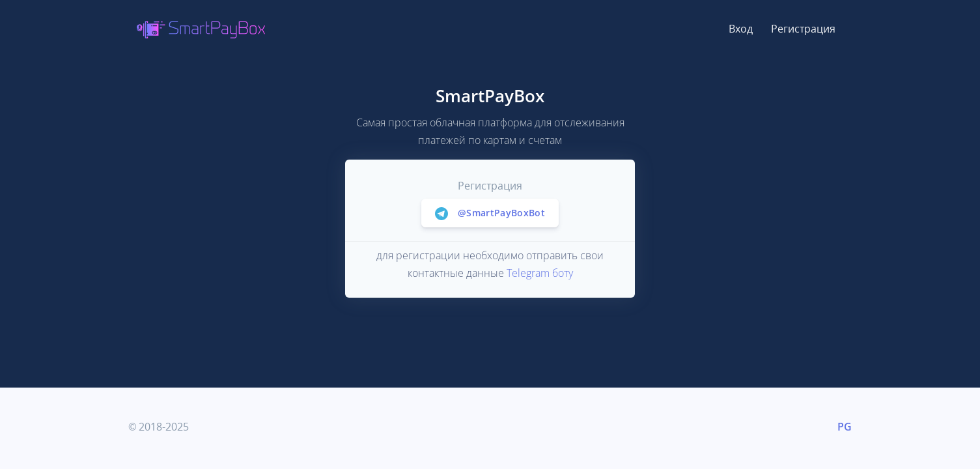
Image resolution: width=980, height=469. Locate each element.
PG (845, 427)
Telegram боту (540, 273)
